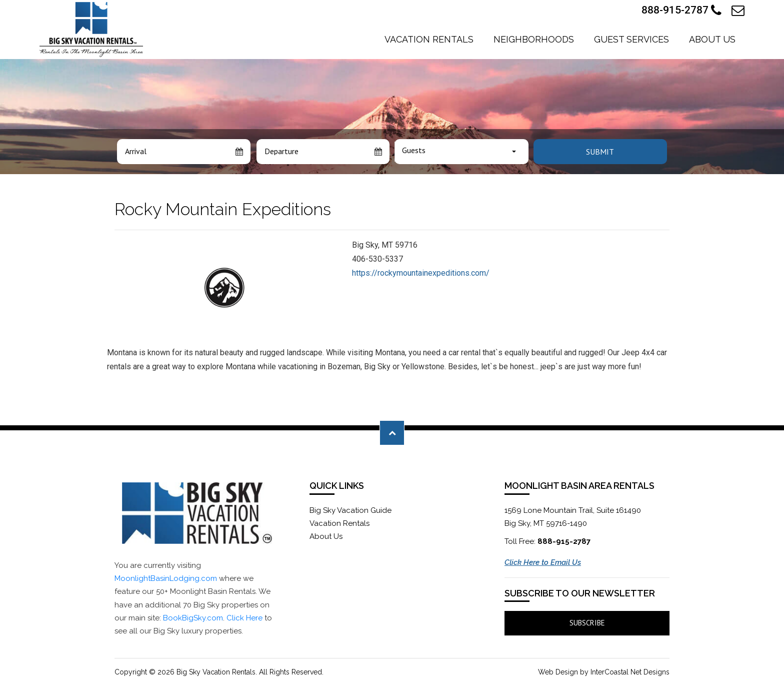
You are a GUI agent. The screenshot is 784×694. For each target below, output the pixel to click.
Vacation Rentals (429, 39)
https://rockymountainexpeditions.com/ (421, 273)
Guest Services (631, 39)
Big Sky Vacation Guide (350, 510)
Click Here (244, 618)
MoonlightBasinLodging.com (166, 578)
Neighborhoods (534, 39)
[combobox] (461, 152)
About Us (712, 39)
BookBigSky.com (193, 618)
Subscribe (587, 623)
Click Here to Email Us (543, 562)
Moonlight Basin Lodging (91, 30)
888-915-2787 (681, 11)
